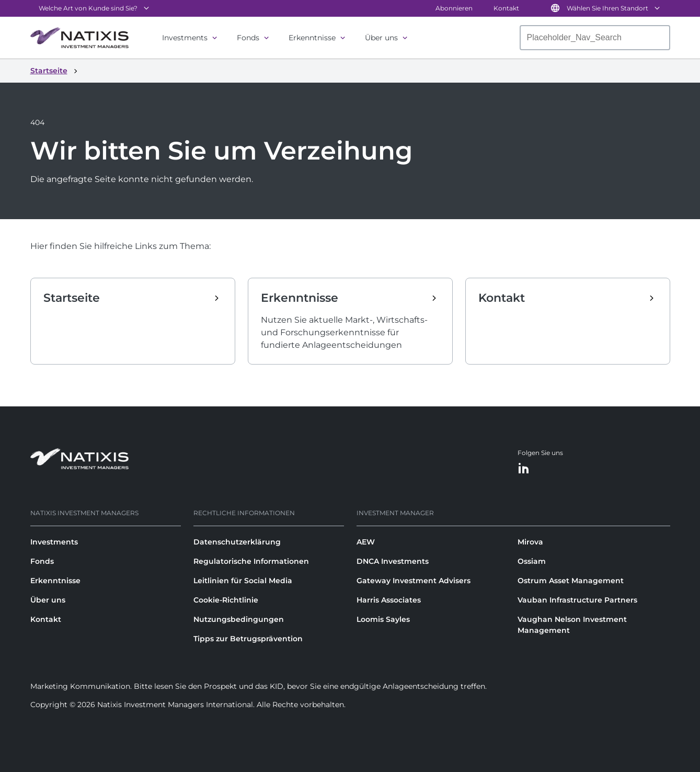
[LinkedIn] (524, 469)
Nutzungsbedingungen (239, 619)
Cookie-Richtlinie (226, 600)
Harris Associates (389, 600)
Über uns (381, 38)
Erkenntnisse (312, 38)
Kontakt (506, 8)
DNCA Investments (393, 561)
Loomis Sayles (383, 619)
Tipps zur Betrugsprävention (248, 639)
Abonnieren (454, 8)
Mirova (530, 542)
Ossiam (532, 561)
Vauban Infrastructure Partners (577, 600)
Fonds (248, 38)
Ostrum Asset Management (571, 581)
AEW (366, 542)
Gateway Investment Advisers (414, 581)
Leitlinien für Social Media (243, 581)
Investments (185, 38)
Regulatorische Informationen (251, 561)
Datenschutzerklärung (237, 542)
